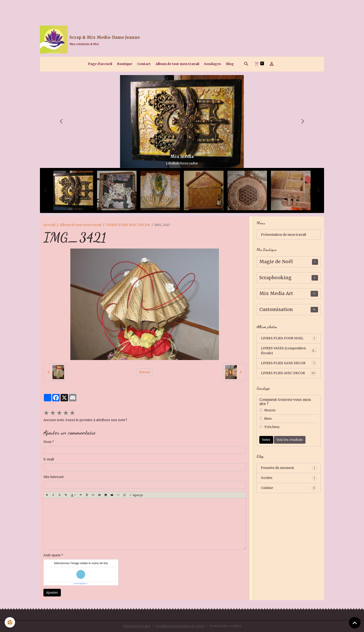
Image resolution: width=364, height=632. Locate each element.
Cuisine (289, 488)
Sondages (213, 64)
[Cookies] (10, 622)
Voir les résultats (290, 440)
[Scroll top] (355, 623)
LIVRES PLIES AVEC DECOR (128, 225)
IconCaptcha (80, 583)
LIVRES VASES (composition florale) (289, 351)
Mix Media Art (276, 293)
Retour (145, 372)
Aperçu (136, 495)
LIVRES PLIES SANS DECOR (289, 363)
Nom (47, 442)
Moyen (270, 410)
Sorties (289, 478)
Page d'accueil (100, 64)
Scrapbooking (275, 278)
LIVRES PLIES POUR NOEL (289, 338)
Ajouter (52, 593)
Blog (230, 64)
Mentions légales (137, 626)
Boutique (125, 64)
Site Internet (54, 477)
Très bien (272, 427)
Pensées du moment (289, 468)
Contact (144, 64)
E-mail (49, 459)
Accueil (49, 225)
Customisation (276, 309)
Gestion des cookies (225, 626)
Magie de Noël (276, 262)
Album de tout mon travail (177, 64)
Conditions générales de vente (180, 626)
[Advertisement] (84, 10)
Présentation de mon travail (283, 235)
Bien (268, 419)
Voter (266, 440)
